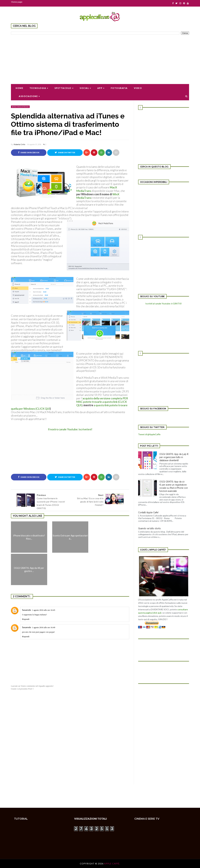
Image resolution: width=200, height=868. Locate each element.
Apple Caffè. (112, 864)
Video (138, 88)
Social (85, 88)
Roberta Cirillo (19, 144)
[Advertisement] (100, 57)
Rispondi (26, 619)
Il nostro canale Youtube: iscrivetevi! (70, 429)
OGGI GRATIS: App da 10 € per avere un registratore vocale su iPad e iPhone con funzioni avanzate (174, 486)
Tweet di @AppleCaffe (149, 434)
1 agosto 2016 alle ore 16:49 (44, 627)
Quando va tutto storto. (150, 528)
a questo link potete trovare (111, 405)
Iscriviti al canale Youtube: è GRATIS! (164, 303)
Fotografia (119, 88)
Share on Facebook (29, 152)
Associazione (29, 96)
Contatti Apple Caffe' (148, 512)
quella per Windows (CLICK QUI (30, 409)
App (101, 88)
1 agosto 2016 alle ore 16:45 (44, 610)
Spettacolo (64, 88)
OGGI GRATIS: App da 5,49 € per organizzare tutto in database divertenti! (174, 457)
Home (19, 88)
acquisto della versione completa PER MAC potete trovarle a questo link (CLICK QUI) (102, 402)
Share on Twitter (65, 152)
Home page (17, 2)
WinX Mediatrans (20, 107)
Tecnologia (39, 88)
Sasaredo (27, 610)
